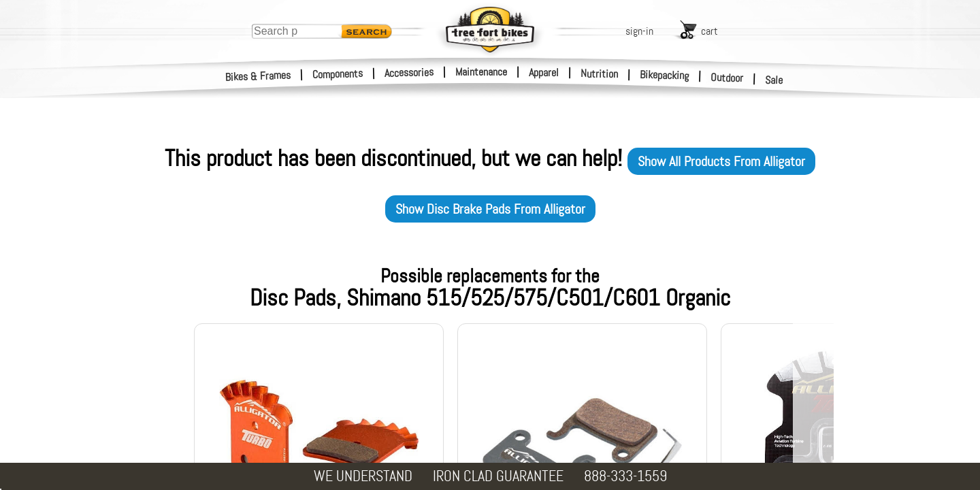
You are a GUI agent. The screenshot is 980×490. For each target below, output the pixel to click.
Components (338, 74)
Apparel (544, 72)
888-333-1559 (625, 476)
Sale (774, 80)
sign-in (639, 31)
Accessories (409, 72)
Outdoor (727, 78)
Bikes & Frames (258, 76)
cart (709, 31)
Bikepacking (665, 75)
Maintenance (481, 72)
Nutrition (599, 73)
